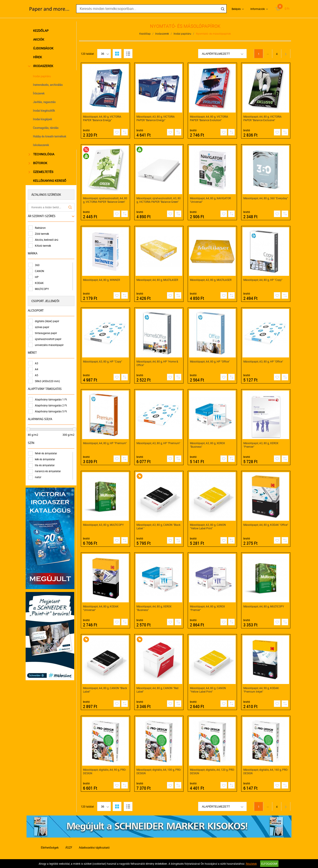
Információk (258, 9)
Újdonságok (44, 48)
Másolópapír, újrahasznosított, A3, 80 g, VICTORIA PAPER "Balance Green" (159, 200)
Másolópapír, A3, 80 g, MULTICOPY (104, 525)
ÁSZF (69, 847)
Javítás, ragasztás (45, 102)
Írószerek (39, 93)
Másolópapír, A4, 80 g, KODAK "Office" (266, 525)
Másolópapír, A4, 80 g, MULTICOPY (264, 606)
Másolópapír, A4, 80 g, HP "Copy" (263, 280)
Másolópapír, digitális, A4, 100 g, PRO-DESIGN (159, 771)
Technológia (42, 154)
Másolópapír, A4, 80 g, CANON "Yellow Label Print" (208, 690)
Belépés (236, 9)
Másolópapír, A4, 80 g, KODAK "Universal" (101, 608)
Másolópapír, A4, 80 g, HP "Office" (210, 361)
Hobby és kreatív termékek (50, 136)
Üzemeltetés (42, 172)
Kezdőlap (42, 31)
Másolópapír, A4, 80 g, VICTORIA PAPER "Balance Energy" (102, 118)
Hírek (38, 57)
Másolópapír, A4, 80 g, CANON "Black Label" (105, 690)
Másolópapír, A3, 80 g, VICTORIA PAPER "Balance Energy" (156, 118)
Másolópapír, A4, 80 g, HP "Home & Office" (157, 363)
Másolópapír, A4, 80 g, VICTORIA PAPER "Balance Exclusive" (263, 118)
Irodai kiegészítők (45, 111)
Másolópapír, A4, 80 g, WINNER (102, 280)
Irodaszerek (42, 66)
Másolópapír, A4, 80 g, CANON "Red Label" (158, 690)
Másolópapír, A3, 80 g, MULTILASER (211, 280)
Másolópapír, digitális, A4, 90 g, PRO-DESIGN (105, 771)
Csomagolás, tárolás (46, 128)
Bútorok (39, 163)
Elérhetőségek (50, 847)
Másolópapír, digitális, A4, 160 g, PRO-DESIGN (266, 771)
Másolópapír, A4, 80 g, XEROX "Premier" (208, 608)
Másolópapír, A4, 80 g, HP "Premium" (105, 443)
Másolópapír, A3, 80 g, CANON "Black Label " (159, 526)
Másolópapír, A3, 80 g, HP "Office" (263, 361)
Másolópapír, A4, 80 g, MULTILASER (157, 280)
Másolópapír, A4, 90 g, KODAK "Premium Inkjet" (261, 690)
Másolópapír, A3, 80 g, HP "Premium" (159, 443)
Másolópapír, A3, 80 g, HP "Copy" (103, 361)
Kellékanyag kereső (50, 181)
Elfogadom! (269, 864)
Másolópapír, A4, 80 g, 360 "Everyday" (266, 198)
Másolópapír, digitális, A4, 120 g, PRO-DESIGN (212, 771)
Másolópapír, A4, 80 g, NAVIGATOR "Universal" (211, 200)
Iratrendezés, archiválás (48, 85)
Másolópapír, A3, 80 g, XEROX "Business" (208, 445)
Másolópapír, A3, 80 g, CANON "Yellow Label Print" (208, 526)
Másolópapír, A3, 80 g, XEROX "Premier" (261, 445)
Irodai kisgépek (43, 119)
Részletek (251, 864)
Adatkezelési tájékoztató (94, 847)
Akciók (39, 39)
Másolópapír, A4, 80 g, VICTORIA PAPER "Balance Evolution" (209, 118)
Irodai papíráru (43, 76)
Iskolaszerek (42, 145)
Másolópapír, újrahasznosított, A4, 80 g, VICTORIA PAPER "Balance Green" (105, 200)
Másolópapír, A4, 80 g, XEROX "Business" (154, 608)
